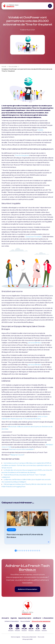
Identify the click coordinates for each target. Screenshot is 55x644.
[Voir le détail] (27, 527)
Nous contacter (25, 621)
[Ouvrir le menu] (50, 6)
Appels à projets (25, 618)
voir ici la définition (34, 343)
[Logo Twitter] (31, 628)
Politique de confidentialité (29, 637)
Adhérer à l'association (12, 621)
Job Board (37, 618)
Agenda (14, 618)
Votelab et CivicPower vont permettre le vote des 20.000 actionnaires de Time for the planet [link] (27, 70)
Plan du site (41, 637)
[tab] (16, 551)
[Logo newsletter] (44, 628)
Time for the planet (22, 155)
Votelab (40, 130)
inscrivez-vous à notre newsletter (21, 449)
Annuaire (5, 618)
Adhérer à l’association (27, 589)
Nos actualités (13, 67)
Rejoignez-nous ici (17, 455)
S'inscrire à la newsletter (41, 621)
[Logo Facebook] (11, 628)
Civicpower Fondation (34, 237)
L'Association (48, 618)
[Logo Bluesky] (38, 628)
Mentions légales (16, 637)
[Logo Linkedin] (24, 628)
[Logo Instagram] (17, 628)
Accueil (4, 67)
